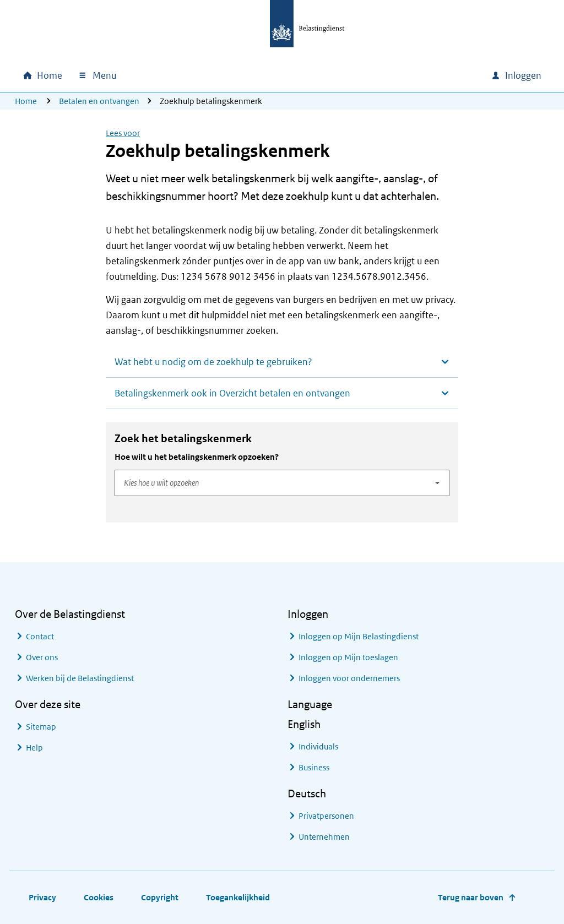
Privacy (42, 897)
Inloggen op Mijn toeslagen (348, 657)
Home (26, 101)
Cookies (99, 897)
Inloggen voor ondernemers (349, 678)
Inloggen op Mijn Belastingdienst (359, 636)
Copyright (160, 897)
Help (34, 748)
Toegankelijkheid (238, 897)
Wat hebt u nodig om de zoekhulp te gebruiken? (213, 362)
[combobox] (388, 75)
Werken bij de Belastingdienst (80, 678)
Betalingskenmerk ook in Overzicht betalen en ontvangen (232, 393)
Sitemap (41, 727)
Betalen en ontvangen (99, 101)
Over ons (42, 657)
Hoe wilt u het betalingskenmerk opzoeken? (197, 457)
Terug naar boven (471, 897)
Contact (40, 636)
